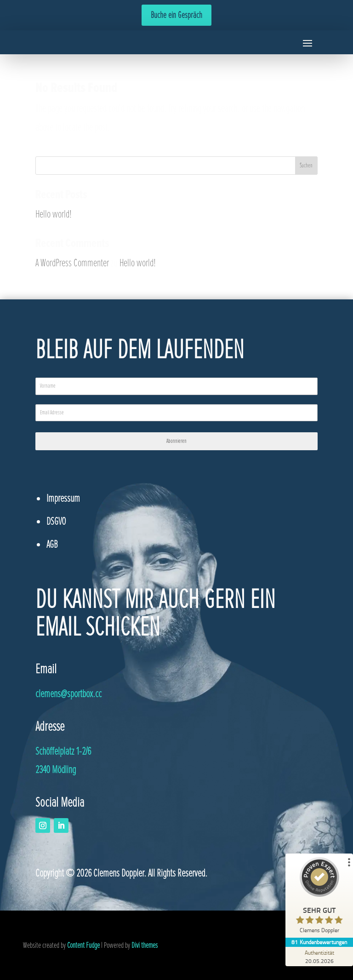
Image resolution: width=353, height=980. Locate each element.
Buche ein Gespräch (176, 15)
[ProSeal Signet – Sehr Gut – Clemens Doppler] (319, 897)
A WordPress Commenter (72, 263)
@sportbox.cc (68, 694)
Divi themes (145, 945)
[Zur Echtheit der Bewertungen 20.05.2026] (319, 957)
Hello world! (54, 214)
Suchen (306, 165)
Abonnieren (176, 441)
